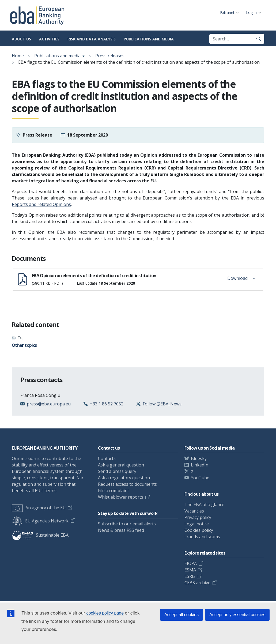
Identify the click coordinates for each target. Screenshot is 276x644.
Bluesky (199, 458)
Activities (49, 39)
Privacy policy (198, 517)
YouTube (200, 478)
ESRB (190, 576)
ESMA (190, 570)
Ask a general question (121, 465)
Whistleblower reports (121, 497)
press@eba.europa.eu (49, 404)
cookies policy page (105, 613)
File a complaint (114, 491)
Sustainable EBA (40, 535)
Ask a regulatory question (124, 478)
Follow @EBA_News (162, 404)
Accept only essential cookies (237, 615)
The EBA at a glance (204, 504)
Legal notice (197, 524)
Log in (251, 12)
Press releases (110, 56)
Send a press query (117, 471)
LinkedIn (200, 465)
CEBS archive (197, 583)
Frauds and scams (202, 537)
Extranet (227, 12)
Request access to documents (127, 484)
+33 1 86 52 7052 (107, 404)
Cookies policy (199, 530)
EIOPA (191, 563)
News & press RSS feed (121, 530)
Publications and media (149, 39)
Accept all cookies (182, 615)
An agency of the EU (39, 508)
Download (242, 278)
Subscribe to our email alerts (127, 524)
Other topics (24, 345)
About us (21, 39)
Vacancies (194, 511)
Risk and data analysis (92, 39)
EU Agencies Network (40, 521)
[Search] (259, 39)
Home (18, 56)
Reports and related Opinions (41, 204)
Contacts (107, 458)
